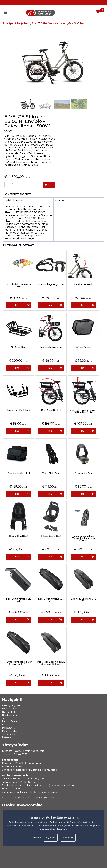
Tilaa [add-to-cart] (49, 185)
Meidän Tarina (9, 721)
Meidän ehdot (10, 731)
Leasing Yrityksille (11, 705)
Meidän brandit (10, 709)
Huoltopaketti (9, 715)
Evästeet (7, 737)
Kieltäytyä (68, 838)
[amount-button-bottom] (12, 186)
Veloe (81, 23)
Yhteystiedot (9, 734)
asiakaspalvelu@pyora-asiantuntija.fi (36, 792)
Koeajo (6, 725)
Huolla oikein (9, 712)
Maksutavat (8, 728)
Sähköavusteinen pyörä (57, 23)
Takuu (5, 718)
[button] (82, 63)
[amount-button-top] (12, 183)
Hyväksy (51, 838)
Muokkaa (36, 838)
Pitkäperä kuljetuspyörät (20, 23)
